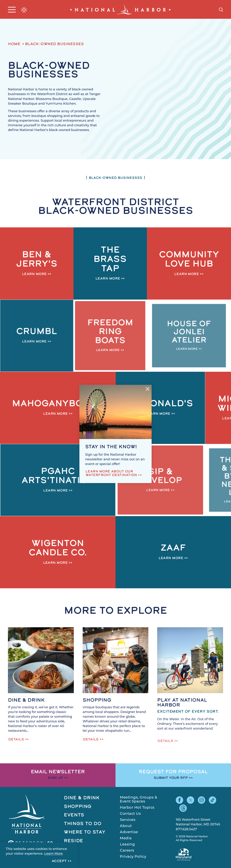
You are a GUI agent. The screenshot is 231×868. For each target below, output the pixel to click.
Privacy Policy (133, 857)
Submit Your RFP (171, 778)
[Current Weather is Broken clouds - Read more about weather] (24, 10)
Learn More (54, 854)
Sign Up (55, 778)
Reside (74, 841)
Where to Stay (85, 832)
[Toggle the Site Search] (221, 9)
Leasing (127, 845)
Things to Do (83, 824)
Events (74, 815)
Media (126, 838)
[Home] (120, 9)
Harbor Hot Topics (137, 808)
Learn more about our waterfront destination (111, 473)
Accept (59, 861)
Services (128, 820)
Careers (127, 851)
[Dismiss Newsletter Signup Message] (148, 389)
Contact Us (130, 814)
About (126, 826)
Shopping (78, 807)
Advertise (129, 832)
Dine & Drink (82, 798)
